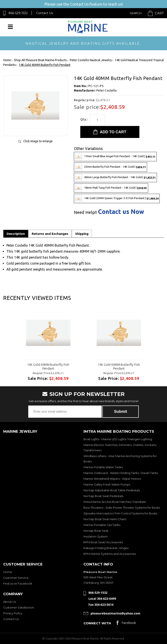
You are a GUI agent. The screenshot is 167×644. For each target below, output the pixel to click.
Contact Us (45, 13)
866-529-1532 (18, 13)
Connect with (97, 623)
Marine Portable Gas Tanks (102, 525)
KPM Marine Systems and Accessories (110, 554)
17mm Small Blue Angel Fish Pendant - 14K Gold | (115, 157)
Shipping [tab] (82, 234)
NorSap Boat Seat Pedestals (103, 496)
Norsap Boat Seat (96, 531)
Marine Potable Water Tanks (103, 467)
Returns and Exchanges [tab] (50, 234)
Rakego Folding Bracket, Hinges (106, 548)
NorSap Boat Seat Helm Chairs (105, 519)
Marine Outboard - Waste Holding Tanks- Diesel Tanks (121, 473)
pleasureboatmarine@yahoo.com (115, 613)
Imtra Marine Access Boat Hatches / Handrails (115, 502)
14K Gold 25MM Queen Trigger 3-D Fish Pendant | (117, 198)
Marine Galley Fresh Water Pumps (107, 484)
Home (8, 572)
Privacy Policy (13, 613)
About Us (10, 602)
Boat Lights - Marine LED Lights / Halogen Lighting (118, 439)
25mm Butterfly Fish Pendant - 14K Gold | (110, 167)
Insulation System (96, 536)
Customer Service (16, 578)
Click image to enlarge (38, 141)
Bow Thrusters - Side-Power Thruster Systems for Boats (122, 508)
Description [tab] (16, 234)
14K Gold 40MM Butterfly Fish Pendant (48, 367)
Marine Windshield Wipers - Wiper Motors (112, 479)
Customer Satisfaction (19, 607)
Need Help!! (85, 212)
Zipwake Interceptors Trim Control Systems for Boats (120, 513)
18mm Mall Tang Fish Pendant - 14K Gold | (111, 188)
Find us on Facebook (18, 583)
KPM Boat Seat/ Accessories (103, 542)
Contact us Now (121, 212)
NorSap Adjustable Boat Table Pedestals (112, 490)
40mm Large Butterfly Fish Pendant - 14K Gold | (115, 178)
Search (136, 13)
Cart (159, 13)
